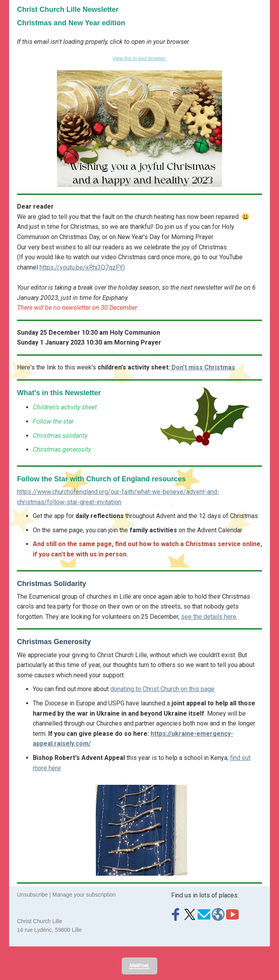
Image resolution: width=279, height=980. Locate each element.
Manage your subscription (84, 895)
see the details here (209, 617)
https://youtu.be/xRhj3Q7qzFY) (82, 267)
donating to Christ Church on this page (162, 689)
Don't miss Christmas (203, 367)
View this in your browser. (139, 58)
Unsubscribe (32, 895)
